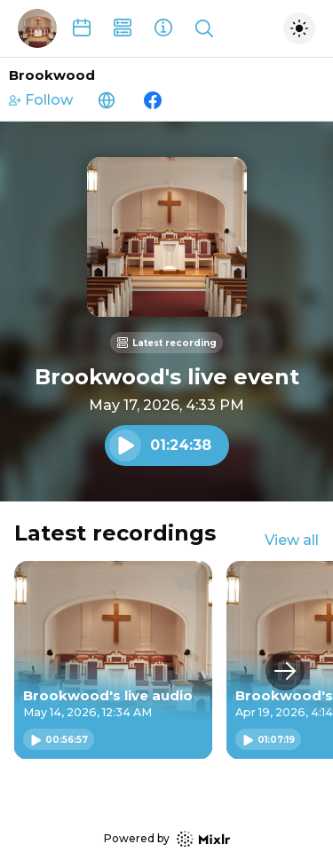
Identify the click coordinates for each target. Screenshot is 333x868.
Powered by (167, 839)
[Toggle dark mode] (299, 28)
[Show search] (204, 28)
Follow (41, 100)
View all (292, 540)
